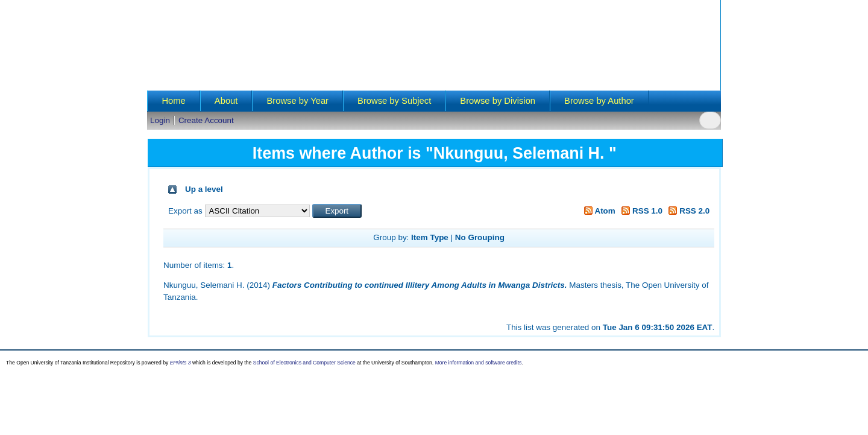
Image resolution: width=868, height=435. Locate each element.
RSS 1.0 (640, 211)
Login (160, 120)
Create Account (206, 120)
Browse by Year (297, 101)
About (226, 101)
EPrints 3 (181, 363)
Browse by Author (599, 101)
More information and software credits (479, 363)
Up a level (204, 189)
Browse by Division (498, 101)
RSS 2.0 (687, 211)
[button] (337, 211)
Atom (597, 211)
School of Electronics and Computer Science (304, 363)
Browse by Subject (394, 101)
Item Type (430, 237)
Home (173, 101)
